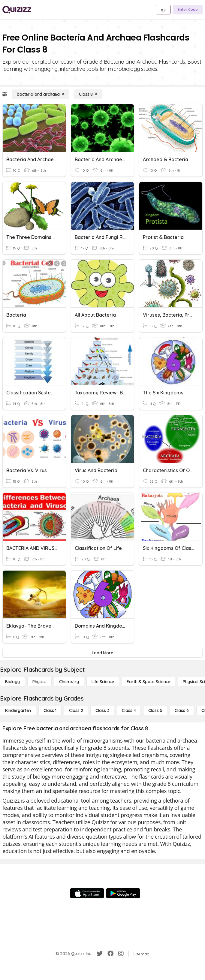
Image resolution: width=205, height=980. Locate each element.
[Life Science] (103, 682)
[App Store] (87, 893)
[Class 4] (129, 710)
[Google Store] (123, 893)
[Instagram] (121, 954)
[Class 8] (88, 94)
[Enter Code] (188, 10)
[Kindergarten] (18, 710)
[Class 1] (50, 710)
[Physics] (39, 682)
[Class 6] (182, 710)
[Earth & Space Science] (148, 682)
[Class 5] (155, 710)
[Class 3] (102, 710)
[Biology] (12, 682)
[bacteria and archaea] (41, 94)
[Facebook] (110, 954)
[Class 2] (76, 710)
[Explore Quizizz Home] (17, 10)
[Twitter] (100, 954)
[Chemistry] (69, 682)
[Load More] (102, 653)
